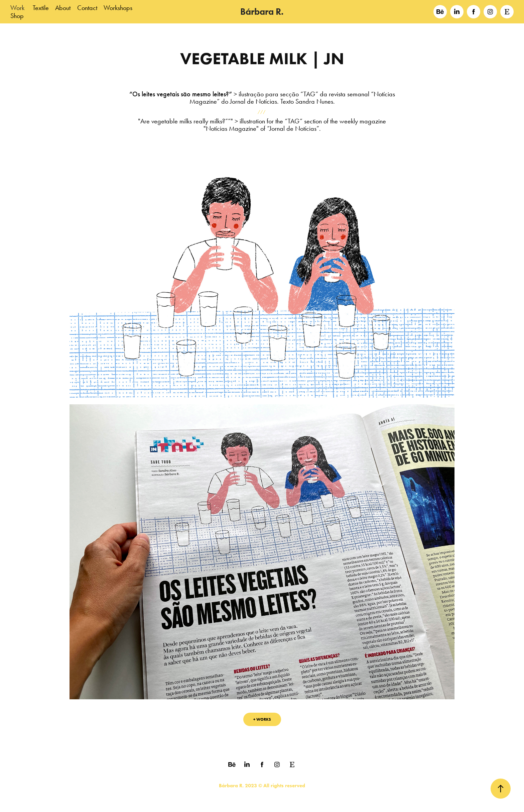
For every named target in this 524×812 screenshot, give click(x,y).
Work (17, 8)
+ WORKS (262, 719)
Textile (41, 8)
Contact (87, 8)
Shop (17, 16)
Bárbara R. (262, 12)
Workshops (118, 8)
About (63, 8)
